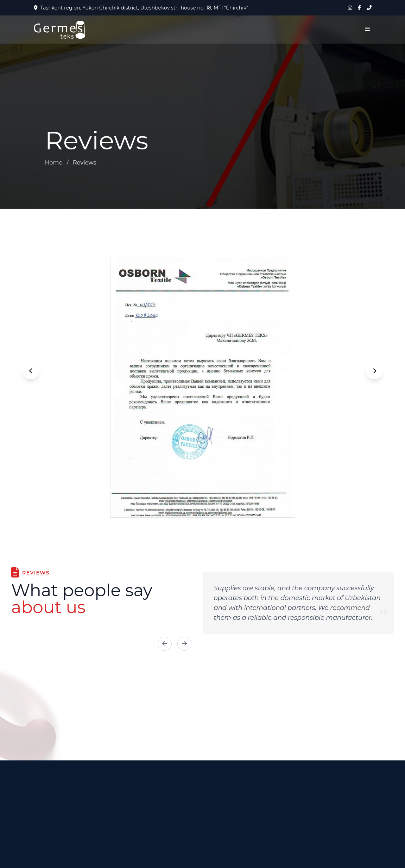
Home (54, 163)
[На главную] (59, 30)
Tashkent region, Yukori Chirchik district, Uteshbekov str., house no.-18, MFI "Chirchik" (141, 8)
